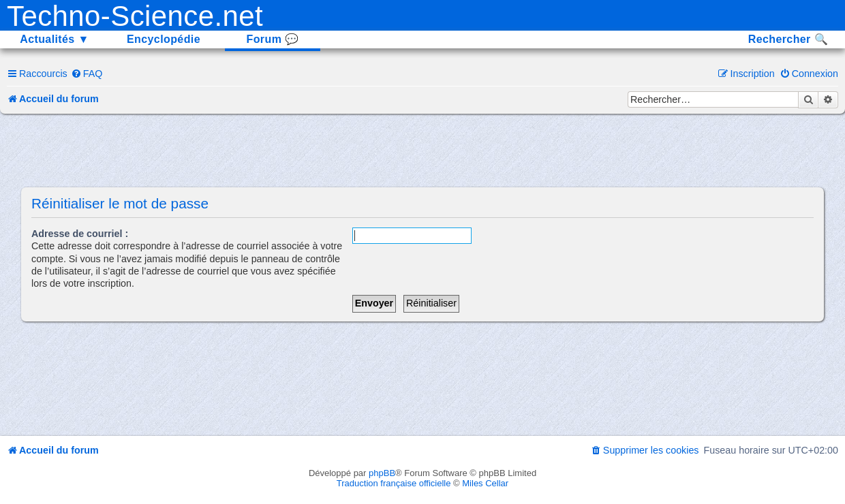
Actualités (55, 39)
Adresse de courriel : (80, 234)
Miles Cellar (485, 483)
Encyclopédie (164, 39)
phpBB (382, 473)
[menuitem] (87, 74)
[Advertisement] (422, 151)
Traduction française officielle (394, 483)
